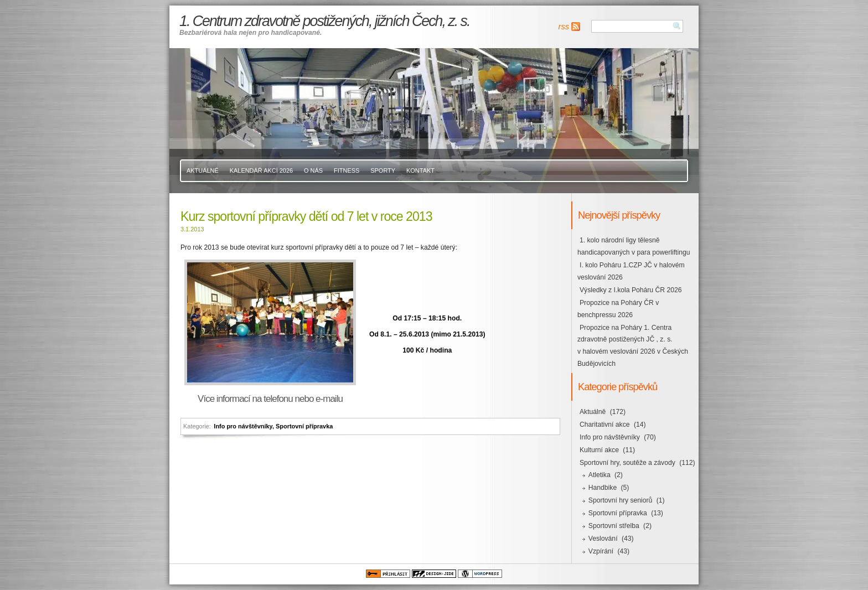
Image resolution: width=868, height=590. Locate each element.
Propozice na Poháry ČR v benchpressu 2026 (618, 309)
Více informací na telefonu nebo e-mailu (270, 399)
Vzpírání (601, 551)
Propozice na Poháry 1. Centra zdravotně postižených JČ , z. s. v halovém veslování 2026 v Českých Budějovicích (633, 346)
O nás (313, 170)
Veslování (603, 539)
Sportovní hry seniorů (621, 500)
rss (564, 27)
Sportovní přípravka (304, 426)
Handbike (603, 488)
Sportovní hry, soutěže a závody (627, 463)
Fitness (347, 170)
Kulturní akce (599, 450)
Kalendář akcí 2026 (261, 170)
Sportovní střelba (614, 526)
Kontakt (420, 170)
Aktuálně (203, 170)
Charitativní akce (605, 425)
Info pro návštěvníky (243, 426)
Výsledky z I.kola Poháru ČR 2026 (631, 290)
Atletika (600, 475)
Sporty (383, 170)
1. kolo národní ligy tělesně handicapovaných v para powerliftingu (634, 246)
